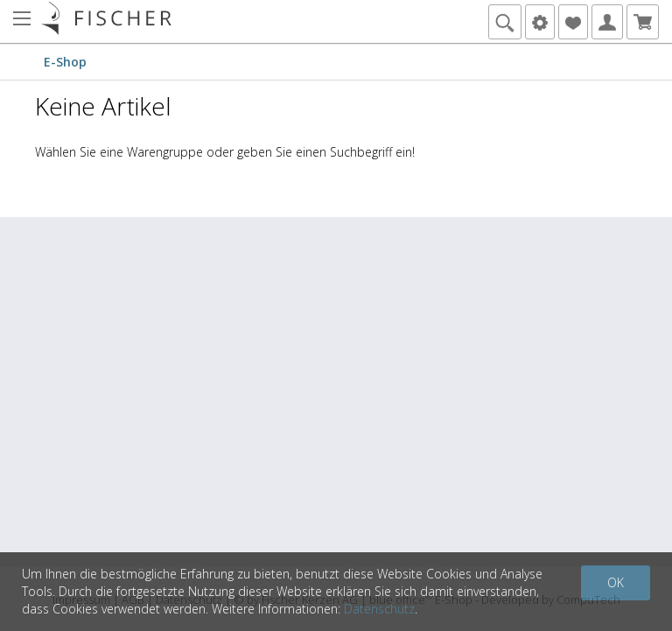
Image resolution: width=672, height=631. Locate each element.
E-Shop (65, 62)
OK (616, 582)
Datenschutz (379, 609)
